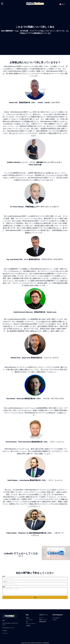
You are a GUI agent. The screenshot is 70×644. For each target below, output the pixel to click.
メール (4, 582)
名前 (4, 576)
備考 (4, 587)
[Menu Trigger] (2, 4)
